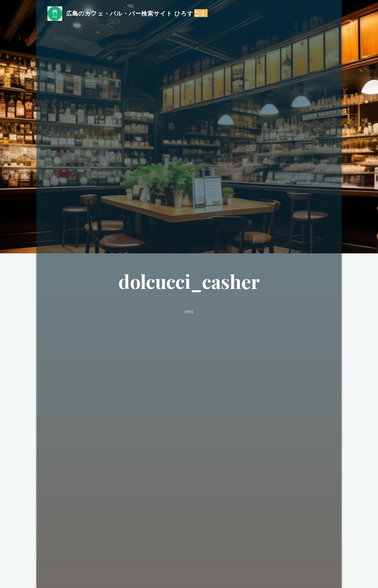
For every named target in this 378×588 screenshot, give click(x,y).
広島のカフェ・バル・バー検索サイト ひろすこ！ (136, 13)
